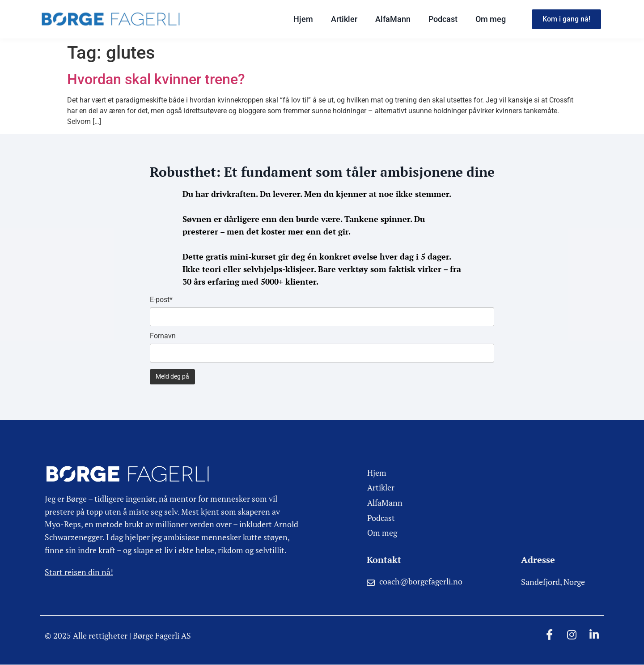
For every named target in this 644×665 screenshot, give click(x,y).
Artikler (344, 19)
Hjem (303, 19)
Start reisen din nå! (79, 572)
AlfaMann (393, 19)
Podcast (443, 19)
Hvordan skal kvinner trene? (156, 79)
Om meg (491, 19)
